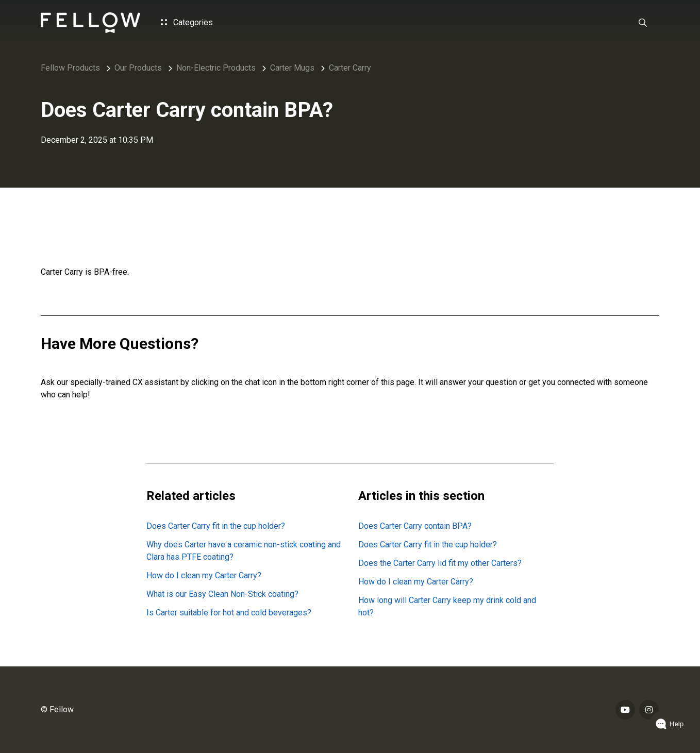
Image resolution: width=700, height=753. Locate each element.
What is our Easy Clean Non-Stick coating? (222, 594)
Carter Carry (350, 68)
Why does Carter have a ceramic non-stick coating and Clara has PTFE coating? (244, 551)
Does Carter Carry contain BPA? (415, 526)
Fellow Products (70, 68)
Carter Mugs (292, 68)
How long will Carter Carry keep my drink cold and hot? (447, 606)
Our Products (138, 68)
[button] (643, 23)
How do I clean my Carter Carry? (204, 575)
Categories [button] (187, 22)
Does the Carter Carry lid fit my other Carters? (440, 563)
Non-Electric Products (216, 68)
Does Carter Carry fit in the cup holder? (216, 526)
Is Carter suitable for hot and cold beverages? (229, 613)
